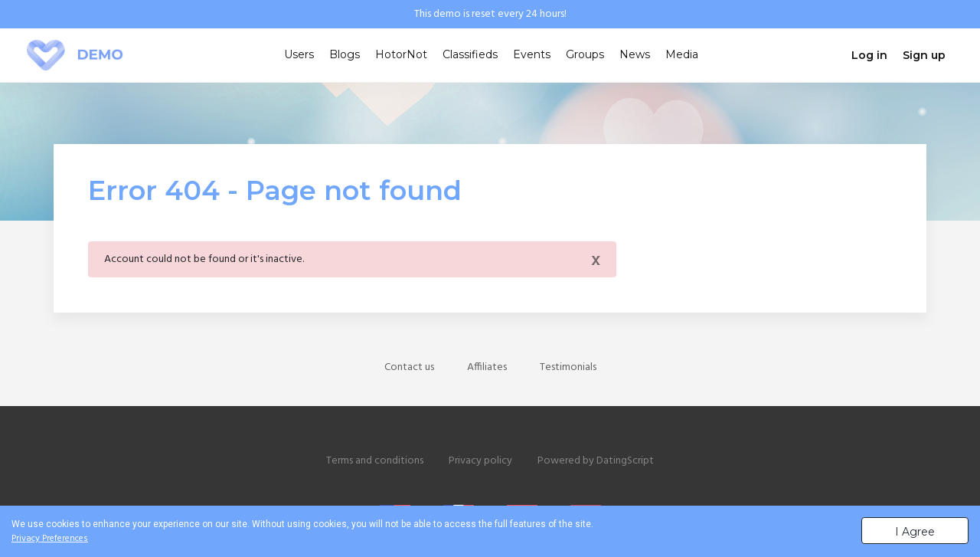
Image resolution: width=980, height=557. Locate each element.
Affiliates (487, 367)
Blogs (345, 54)
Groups (585, 54)
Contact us (409, 367)
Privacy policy (480, 461)
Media (682, 54)
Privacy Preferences (50, 539)
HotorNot (401, 54)
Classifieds (470, 54)
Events (532, 54)
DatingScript (625, 461)
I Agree (915, 532)
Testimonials (568, 367)
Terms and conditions (375, 461)
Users (299, 54)
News (635, 54)
